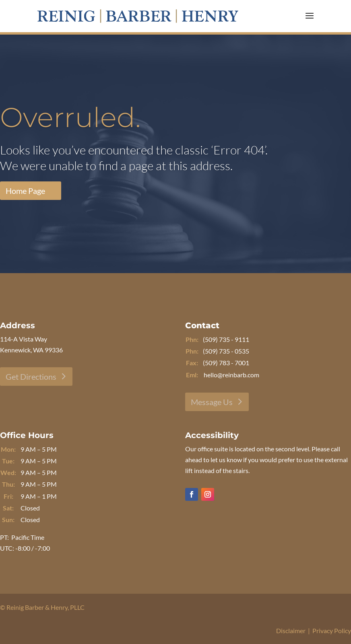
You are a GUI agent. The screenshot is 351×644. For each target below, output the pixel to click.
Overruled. (70, 119)
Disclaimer (291, 631)
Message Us (212, 402)
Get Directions (31, 377)
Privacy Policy (332, 631)
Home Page (25, 192)
